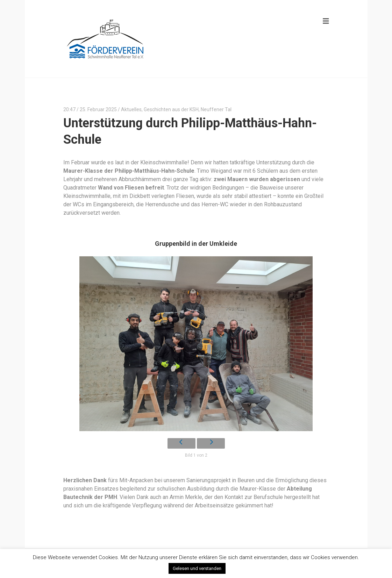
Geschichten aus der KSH (171, 109)
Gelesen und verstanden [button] (197, 568)
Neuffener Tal (216, 109)
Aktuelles (131, 109)
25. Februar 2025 (98, 109)
